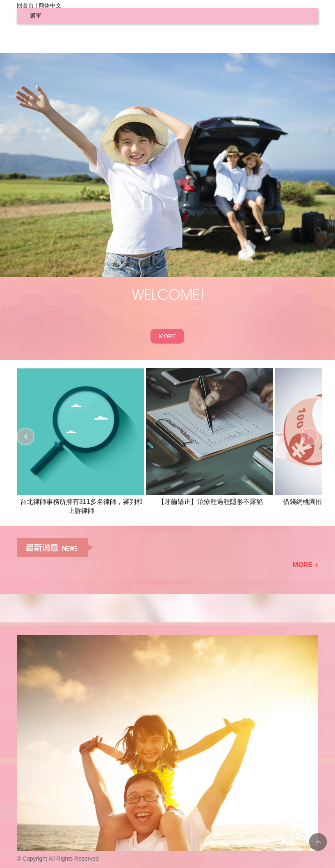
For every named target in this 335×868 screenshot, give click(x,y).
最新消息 (55, 548)
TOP (318, 842)
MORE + (305, 565)
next (309, 436)
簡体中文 (50, 5)
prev (26, 436)
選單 (36, 16)
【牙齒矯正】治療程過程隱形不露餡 (210, 501)
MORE (167, 336)
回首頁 (25, 5)
